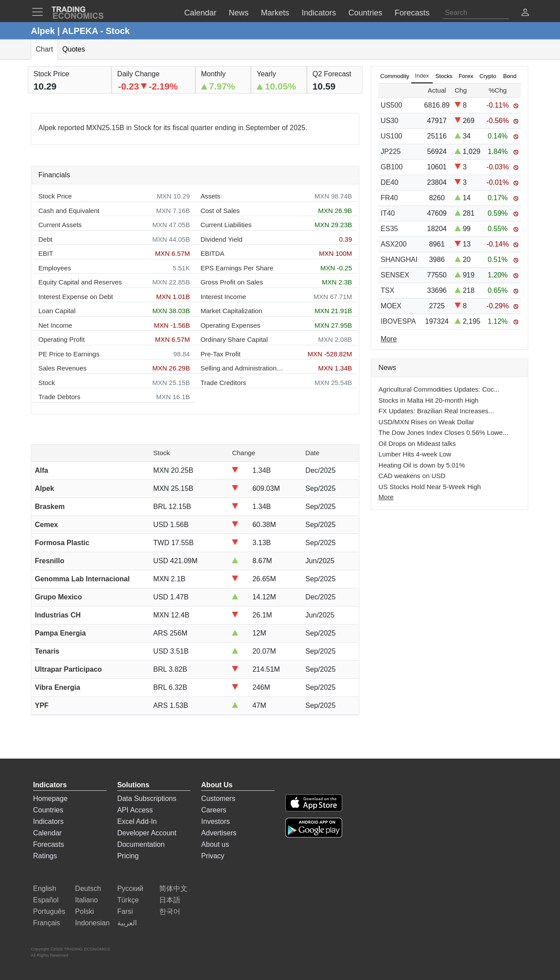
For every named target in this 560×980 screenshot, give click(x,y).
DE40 (389, 182)
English (45, 888)
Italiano (86, 900)
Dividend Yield (222, 239)
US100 (391, 136)
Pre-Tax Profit (221, 354)
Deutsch (88, 888)
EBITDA (213, 253)
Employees (55, 268)
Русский (130, 888)
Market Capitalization (231, 311)
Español (46, 900)
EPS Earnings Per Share (237, 268)
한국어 (170, 911)
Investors (215, 821)
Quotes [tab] (74, 49)
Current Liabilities (226, 225)
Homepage (50, 799)
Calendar (47, 833)
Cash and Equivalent (69, 211)
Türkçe (128, 900)
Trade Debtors (59, 397)
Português (49, 911)
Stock (47, 383)
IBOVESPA (398, 321)
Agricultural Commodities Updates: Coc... (439, 389)
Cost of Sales (220, 211)
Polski (84, 911)
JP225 (390, 151)
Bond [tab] (510, 76)
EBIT (46, 253)
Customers (218, 799)
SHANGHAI (399, 260)
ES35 (389, 229)
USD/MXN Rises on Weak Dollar (426, 422)
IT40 (388, 213)
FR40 (389, 198)
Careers (214, 810)
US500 (391, 105)
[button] (525, 13)
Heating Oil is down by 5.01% (422, 465)
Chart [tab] (44, 49)
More (386, 497)
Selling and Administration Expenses (243, 368)
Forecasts (49, 844)
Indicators (48, 821)
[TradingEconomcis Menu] (40, 12)
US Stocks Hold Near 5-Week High (429, 487)
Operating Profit (62, 339)
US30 (389, 121)
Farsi (125, 911)
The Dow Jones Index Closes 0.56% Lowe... (443, 432)
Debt (45, 239)
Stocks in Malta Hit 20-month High (428, 400)
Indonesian (92, 923)
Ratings (45, 856)
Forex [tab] (466, 76)
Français (47, 923)
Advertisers (219, 833)
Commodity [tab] (395, 76)
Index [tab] (422, 76)
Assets (211, 196)
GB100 (392, 167)
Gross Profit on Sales (232, 282)
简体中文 (173, 888)
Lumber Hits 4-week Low (415, 454)
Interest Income (223, 297)
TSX (387, 290)
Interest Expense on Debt (76, 297)
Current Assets (60, 225)
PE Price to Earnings (69, 354)
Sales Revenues (62, 368)
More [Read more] (388, 339)
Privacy (213, 856)
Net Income (55, 325)
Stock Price (55, 196)
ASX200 (394, 244)
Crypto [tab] (488, 76)
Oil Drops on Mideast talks (417, 443)
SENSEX (395, 275)
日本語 (170, 900)
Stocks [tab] (444, 76)
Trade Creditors (224, 383)
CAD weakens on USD (412, 476)
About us (215, 844)
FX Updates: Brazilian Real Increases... (436, 411)
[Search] (476, 13)
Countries (48, 810)
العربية (127, 923)
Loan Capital (57, 311)
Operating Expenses (231, 325)
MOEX (391, 306)
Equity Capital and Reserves (80, 282)
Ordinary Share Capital (234, 339)
